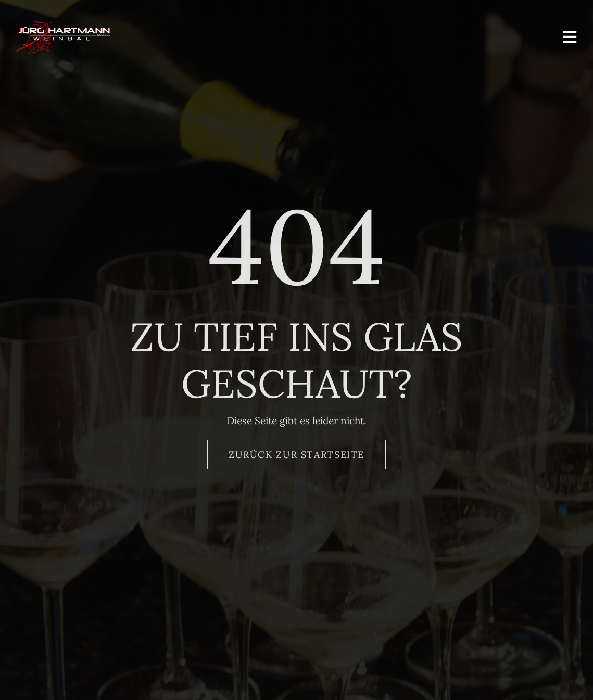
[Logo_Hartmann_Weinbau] (63, 26)
